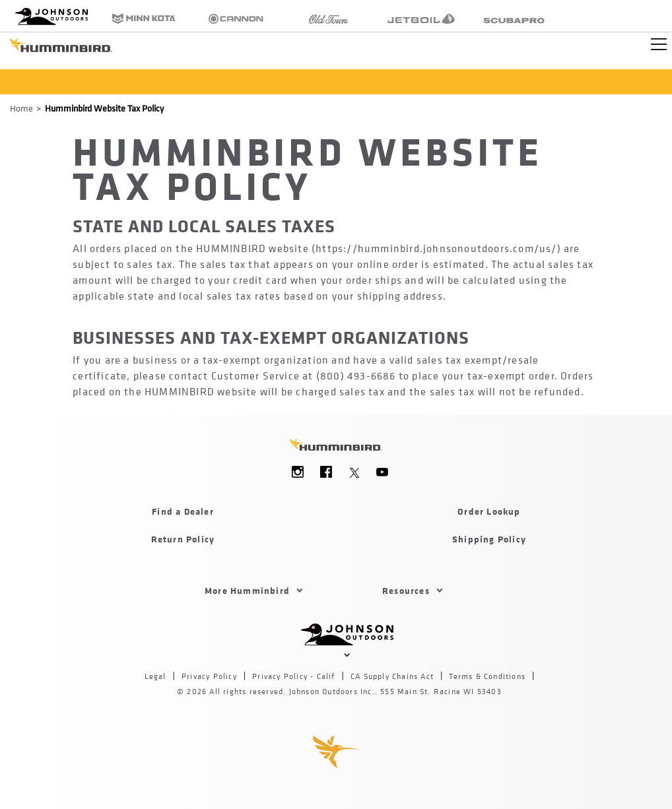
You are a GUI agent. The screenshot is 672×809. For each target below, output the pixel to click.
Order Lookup (489, 511)
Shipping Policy (489, 539)
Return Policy (183, 539)
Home (21, 108)
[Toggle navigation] (659, 44)
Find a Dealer (183, 511)
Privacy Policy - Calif (293, 676)
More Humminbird (247, 590)
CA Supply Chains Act (392, 676)
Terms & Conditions (487, 676)
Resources (406, 590)
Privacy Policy (209, 676)
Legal (155, 676)
